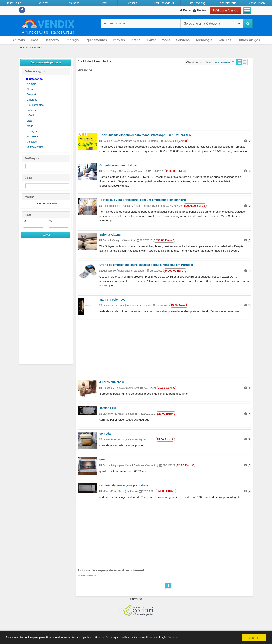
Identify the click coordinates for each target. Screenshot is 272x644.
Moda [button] (166, 40)
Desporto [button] (51, 40)
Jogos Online (14, 3)
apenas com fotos (47, 204)
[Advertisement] (46, 303)
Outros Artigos (35, 147)
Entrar (186, 10)
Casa (30, 89)
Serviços (32, 131)
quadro (104, 459)
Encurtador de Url (164, 3)
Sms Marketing (197, 3)
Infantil (31, 115)
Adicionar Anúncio (225, 10)
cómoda (105, 434)
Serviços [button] (183, 40)
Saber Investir (228, 3)
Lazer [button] (151, 40)
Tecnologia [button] (204, 40)
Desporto (32, 94)
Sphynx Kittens (110, 235)
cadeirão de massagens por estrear (124, 485)
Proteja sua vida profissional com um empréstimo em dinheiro (143, 200)
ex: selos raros (115, 23)
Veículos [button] (225, 40)
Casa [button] (35, 40)
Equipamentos (35, 105)
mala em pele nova (112, 300)
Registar (200, 10)
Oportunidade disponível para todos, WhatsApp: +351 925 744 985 (145, 135)
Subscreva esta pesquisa (46, 62)
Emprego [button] (72, 40)
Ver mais (206, 638)
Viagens (132, 3)
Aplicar (46, 235)
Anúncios (74, 3)
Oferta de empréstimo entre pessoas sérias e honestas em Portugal (146, 265)
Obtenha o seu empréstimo (118, 165)
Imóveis (31, 110)
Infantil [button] (136, 40)
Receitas (43, 3)
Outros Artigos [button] (249, 40)
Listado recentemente (217, 62)
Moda (30, 126)
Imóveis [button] (119, 40)
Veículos (32, 142)
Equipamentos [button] (96, 40)
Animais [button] (19, 40)
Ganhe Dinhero (257, 3)
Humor (104, 3)
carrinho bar (108, 408)
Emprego (32, 100)
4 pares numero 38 (112, 382)
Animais (31, 84)
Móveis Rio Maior (87, 576)
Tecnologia (33, 136)
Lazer (30, 121)
